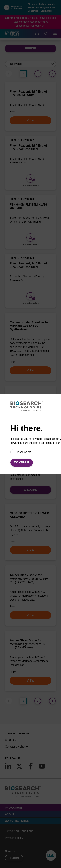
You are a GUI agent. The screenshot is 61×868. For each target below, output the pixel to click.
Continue (22, 462)
